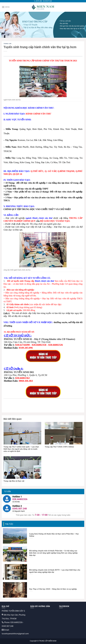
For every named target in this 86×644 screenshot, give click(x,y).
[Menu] (6, 7)
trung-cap (8, 44)
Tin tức (9, 524)
